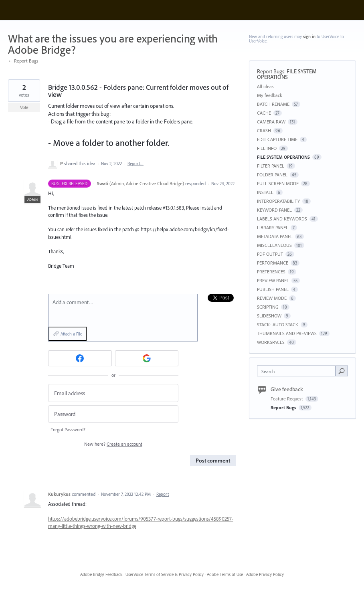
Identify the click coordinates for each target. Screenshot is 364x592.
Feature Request (287, 399)
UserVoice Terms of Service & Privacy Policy (165, 574)
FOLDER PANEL (272, 175)
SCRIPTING (268, 307)
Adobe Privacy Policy (265, 574)
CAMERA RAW (271, 122)
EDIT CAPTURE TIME (277, 139)
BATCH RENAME (273, 104)
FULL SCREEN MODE (278, 183)
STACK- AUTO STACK (278, 324)
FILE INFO (267, 148)
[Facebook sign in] (80, 358)
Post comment (213, 461)
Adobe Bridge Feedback (101, 574)
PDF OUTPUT (270, 254)
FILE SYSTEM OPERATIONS (287, 74)
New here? (113, 444)
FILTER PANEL (271, 166)
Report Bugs (271, 71)
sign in (309, 36)
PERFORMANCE (273, 263)
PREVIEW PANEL (273, 280)
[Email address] (113, 393)
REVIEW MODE (272, 298)
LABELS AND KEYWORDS (282, 219)
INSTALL (265, 192)
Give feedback (287, 389)
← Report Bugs (23, 61)
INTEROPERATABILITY (278, 201)
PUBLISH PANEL (273, 289)
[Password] (113, 414)
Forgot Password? (68, 429)
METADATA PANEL (275, 236)
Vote (24, 107)
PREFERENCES (271, 272)
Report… (135, 164)
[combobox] (298, 371)
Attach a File (71, 334)
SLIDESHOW (269, 316)
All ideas (265, 86)
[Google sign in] (147, 358)
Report (163, 494)
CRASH (264, 130)
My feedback (270, 95)
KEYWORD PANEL (274, 210)
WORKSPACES (271, 342)
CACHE (264, 113)
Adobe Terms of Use (225, 574)
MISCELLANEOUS (274, 245)
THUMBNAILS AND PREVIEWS (287, 333)
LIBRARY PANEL (273, 227)
